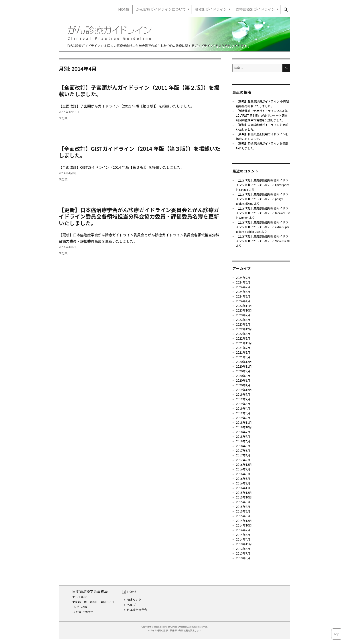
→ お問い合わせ (83, 612)
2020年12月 (244, 362)
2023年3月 (243, 324)
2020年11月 (244, 367)
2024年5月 (243, 296)
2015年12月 (244, 493)
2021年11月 (244, 343)
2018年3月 (243, 446)
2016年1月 (243, 488)
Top (337, 634)
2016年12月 (244, 465)
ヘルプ (131, 605)
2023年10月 (244, 310)
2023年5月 (243, 320)
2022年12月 (244, 329)
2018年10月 (244, 427)
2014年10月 (244, 525)
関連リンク (134, 600)
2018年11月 (244, 423)
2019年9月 (243, 395)
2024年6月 (243, 292)
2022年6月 (243, 334)
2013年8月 (243, 549)
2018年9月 (243, 432)
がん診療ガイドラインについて (161, 9)
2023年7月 (243, 315)
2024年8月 (243, 282)
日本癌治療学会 (137, 610)
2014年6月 (243, 535)
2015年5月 (243, 511)
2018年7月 (243, 437)
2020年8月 (243, 376)
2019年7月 (243, 399)
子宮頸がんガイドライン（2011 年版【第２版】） (119, 106)
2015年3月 (243, 516)
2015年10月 (244, 497)
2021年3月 (243, 357)
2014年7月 (243, 530)
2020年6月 (243, 381)
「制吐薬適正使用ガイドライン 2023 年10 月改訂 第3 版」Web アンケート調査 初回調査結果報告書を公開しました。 (262, 115)
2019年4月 (243, 409)
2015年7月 (243, 507)
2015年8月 (243, 502)
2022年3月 (243, 338)
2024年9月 (243, 278)
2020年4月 (243, 385)
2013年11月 (244, 544)
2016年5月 (243, 474)
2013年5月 (243, 558)
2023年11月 (244, 306)
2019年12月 (244, 390)
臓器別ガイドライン (211, 9)
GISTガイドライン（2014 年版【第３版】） (114, 167)
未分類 (63, 118)
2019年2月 (243, 418)
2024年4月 (243, 301)
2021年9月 (243, 348)
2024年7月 (243, 287)
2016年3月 (243, 479)
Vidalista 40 (283, 241)
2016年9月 (243, 469)
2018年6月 (243, 441)
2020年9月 (243, 371)
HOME (124, 9)
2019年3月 (243, 413)
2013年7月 (243, 553)
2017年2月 (243, 460)
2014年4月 (243, 539)
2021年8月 (243, 352)
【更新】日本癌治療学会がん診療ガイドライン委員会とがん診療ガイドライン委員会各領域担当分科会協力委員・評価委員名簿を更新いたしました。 (139, 217)
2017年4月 (243, 455)
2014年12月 (244, 521)
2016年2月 (243, 483)
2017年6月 (243, 451)
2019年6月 (243, 404)
